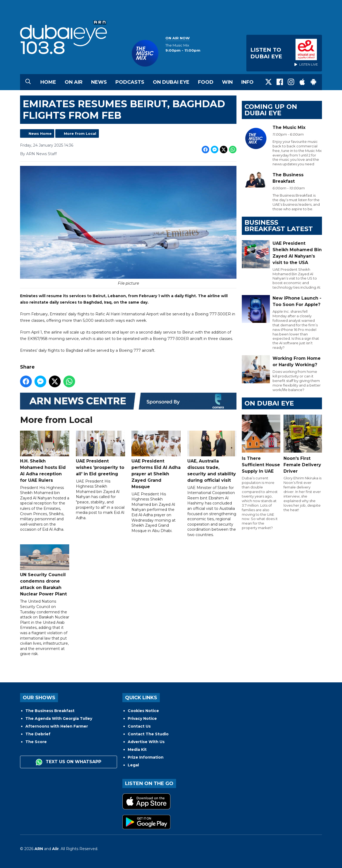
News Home (40, 133)
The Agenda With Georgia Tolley (59, 718)
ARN (39, 849)
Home (48, 82)
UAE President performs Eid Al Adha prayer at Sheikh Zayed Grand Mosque (156, 460)
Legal (133, 765)
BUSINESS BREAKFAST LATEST (279, 226)
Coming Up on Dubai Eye (271, 110)
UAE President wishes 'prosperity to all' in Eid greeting (100, 454)
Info (247, 82)
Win (227, 82)
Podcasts (130, 82)
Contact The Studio (148, 734)
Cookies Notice (143, 711)
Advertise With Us (146, 742)
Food (206, 82)
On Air (74, 82)
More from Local (80, 133)
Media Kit (137, 750)
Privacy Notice (142, 718)
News (99, 82)
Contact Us (139, 726)
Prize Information (146, 757)
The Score (36, 742)
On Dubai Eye (171, 82)
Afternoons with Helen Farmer (57, 726)
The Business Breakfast (50, 711)
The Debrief (38, 734)
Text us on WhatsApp (69, 762)
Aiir (55, 849)
